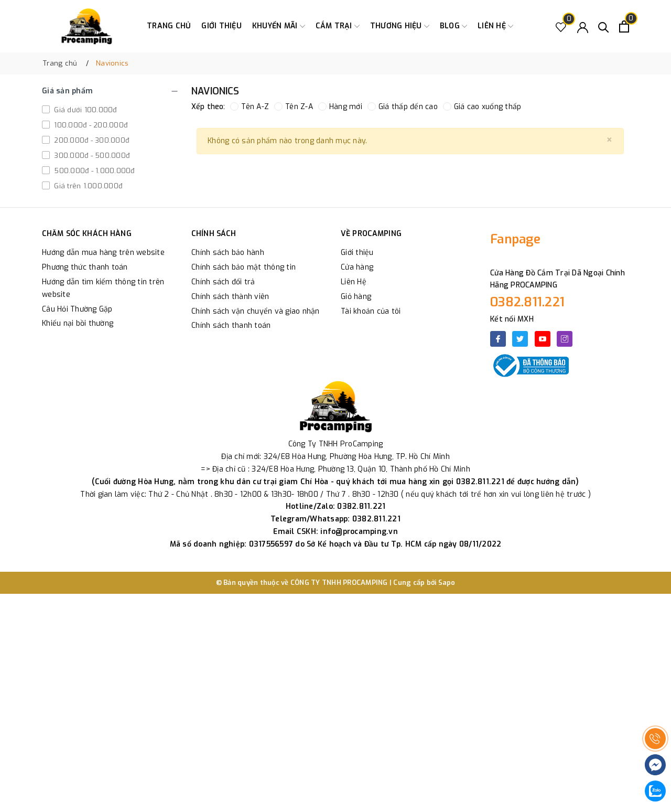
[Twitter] (520, 339)
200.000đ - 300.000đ (90, 140)
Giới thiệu (221, 26)
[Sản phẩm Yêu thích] (561, 26)
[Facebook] (498, 339)
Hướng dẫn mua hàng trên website (103, 253)
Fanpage (515, 239)
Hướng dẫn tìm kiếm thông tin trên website (103, 288)
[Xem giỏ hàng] (624, 26)
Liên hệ (495, 26)
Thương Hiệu (400, 26)
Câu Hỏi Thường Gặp (77, 309)
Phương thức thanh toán (85, 267)
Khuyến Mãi (279, 26)
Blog (453, 26)
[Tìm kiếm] (604, 26)
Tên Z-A (294, 107)
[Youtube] (543, 339)
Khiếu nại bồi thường (78, 323)
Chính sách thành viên (230, 297)
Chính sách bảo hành (228, 253)
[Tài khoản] (583, 26)
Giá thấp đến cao (403, 107)
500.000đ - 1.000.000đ (93, 171)
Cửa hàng (357, 267)
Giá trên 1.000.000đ (87, 186)
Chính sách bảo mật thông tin (243, 267)
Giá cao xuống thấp (482, 107)
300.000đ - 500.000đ (91, 156)
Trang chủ (169, 26)
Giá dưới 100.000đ (84, 110)
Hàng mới (340, 107)
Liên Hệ (354, 282)
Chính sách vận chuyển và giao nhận (256, 311)
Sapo (447, 583)
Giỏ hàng (356, 297)
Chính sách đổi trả (223, 282)
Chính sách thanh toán (231, 325)
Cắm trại (338, 26)
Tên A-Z (250, 107)
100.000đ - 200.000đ (90, 125)
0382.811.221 (527, 302)
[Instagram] (565, 339)
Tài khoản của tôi (371, 311)
